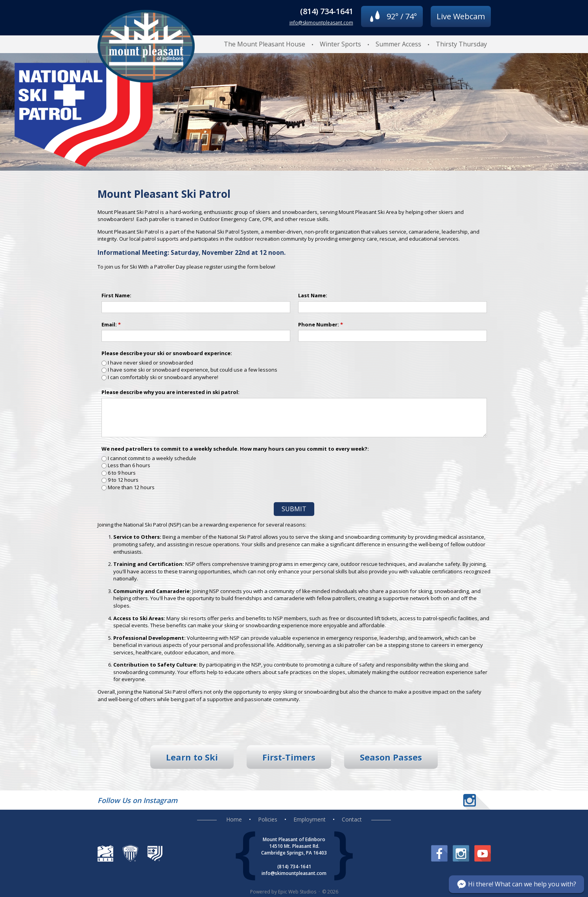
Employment (310, 819)
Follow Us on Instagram (137, 800)
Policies (268, 819)
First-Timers (289, 757)
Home (234, 819)
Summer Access (398, 44)
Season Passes (391, 757)
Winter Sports (340, 44)
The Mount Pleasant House (265, 44)
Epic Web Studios (297, 892)
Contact (352, 819)
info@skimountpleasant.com (321, 23)
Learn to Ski (192, 757)
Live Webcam (461, 16)
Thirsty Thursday (461, 44)
